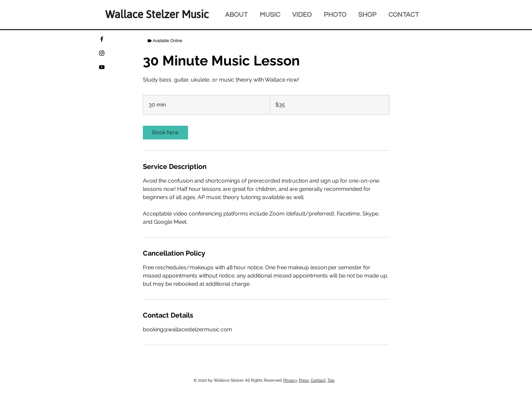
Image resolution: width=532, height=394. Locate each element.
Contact (318, 380)
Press (304, 380)
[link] (165, 133)
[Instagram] (102, 53)
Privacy (290, 380)
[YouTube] (102, 67)
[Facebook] (102, 39)
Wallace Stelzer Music (157, 15)
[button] (370, 15)
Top (331, 380)
